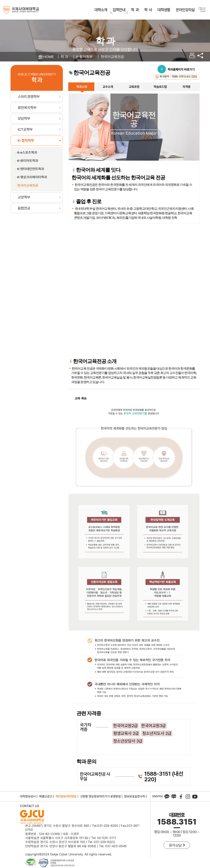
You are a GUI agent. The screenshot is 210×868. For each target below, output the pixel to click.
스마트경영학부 (29, 97)
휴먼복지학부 (27, 108)
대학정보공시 (28, 796)
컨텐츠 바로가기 (0, 0)
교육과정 (134, 87)
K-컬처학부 (84, 57)
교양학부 (24, 197)
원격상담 (177, 845)
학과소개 (82, 87)
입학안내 (119, 10)
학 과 (135, 10)
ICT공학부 (25, 129)
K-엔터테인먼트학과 (31, 169)
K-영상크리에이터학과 (32, 177)
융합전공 (24, 208)
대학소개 (101, 10)
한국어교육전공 (112, 57)
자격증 (186, 87)
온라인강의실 (185, 9)
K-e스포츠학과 (27, 152)
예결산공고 (46, 796)
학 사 (148, 10)
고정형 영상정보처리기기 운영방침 (100, 796)
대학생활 (164, 10)
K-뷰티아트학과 (28, 161)
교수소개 (108, 87)
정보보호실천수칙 (135, 796)
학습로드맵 (160, 87)
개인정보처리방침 (66, 796)
